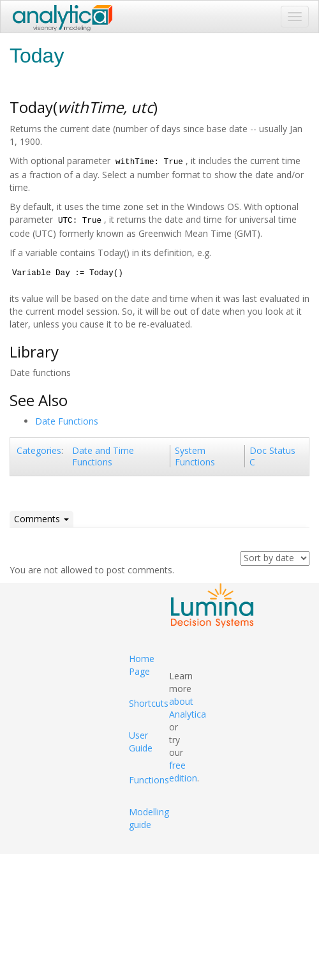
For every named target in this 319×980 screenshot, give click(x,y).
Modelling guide (149, 818)
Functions (149, 780)
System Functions (195, 456)
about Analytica (188, 708)
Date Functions (67, 421)
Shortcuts (149, 703)
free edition (183, 772)
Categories (39, 450)
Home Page (142, 665)
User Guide (141, 742)
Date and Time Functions (103, 456)
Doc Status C (272, 456)
